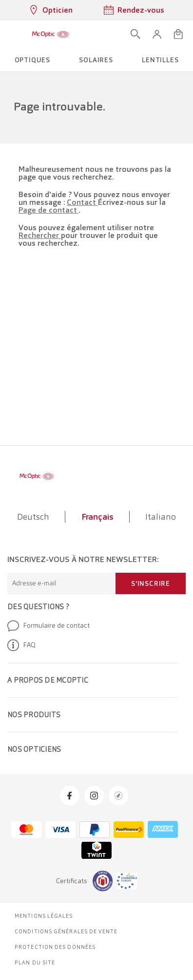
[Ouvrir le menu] (11, 34)
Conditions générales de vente (66, 931)
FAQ (21, 645)
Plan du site (35, 962)
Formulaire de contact (48, 626)
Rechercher (40, 235)
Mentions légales (44, 916)
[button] (157, 34)
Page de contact (48, 210)
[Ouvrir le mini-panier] (178, 34)
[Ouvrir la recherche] (135, 34)
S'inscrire (151, 583)
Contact (82, 202)
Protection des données (55, 947)
